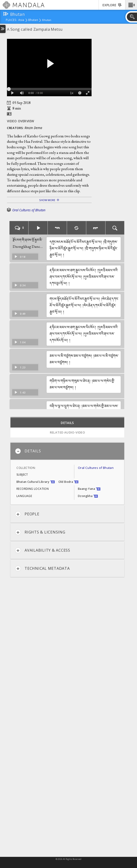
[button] (131, 5)
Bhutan (33, 20)
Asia (21, 20)
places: (11, 20)
